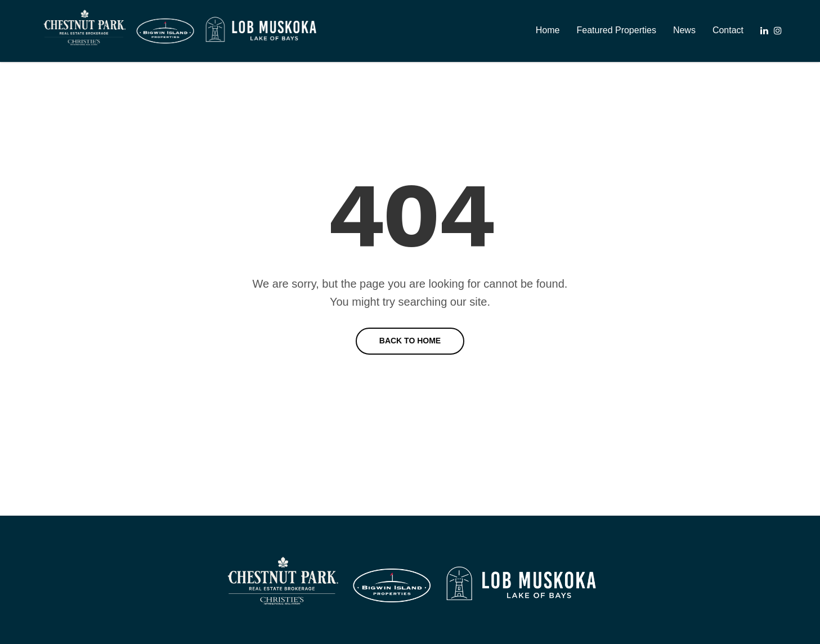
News (684, 30)
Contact (728, 30)
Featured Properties (616, 30)
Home (548, 30)
